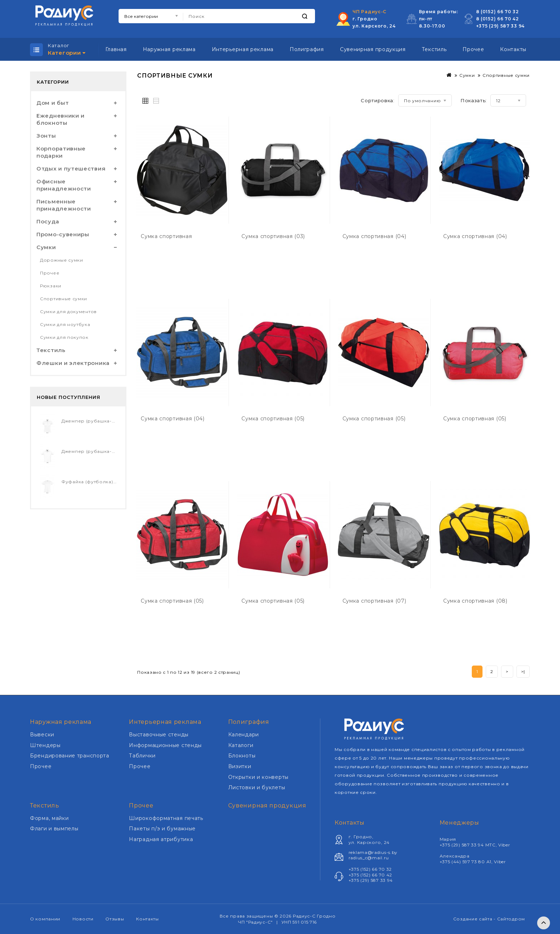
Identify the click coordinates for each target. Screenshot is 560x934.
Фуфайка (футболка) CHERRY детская (108, 482)
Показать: (474, 100)
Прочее (473, 49)
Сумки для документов (68, 312)
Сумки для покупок (64, 337)
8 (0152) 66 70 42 (497, 19)
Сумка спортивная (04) (374, 236)
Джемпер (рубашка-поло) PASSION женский (117, 421)
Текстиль (434, 49)
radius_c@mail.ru (369, 858)
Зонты (46, 136)
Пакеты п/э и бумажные (162, 829)
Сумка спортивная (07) (374, 601)
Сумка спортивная (166, 236)
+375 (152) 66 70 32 (370, 869)
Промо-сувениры (63, 234)
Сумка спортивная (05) (273, 419)
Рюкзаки (51, 286)
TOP (544, 923)
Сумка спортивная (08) (475, 601)
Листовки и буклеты (257, 787)
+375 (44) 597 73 (459, 862)
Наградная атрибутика (161, 839)
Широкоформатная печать (166, 818)
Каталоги (241, 745)
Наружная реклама (169, 49)
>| (523, 671)
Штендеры (45, 745)
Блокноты (242, 756)
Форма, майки (49, 818)
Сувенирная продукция (373, 49)
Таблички (142, 756)
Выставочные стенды (159, 735)
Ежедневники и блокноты (61, 119)
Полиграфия (307, 49)
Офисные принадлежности (64, 185)
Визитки (240, 766)
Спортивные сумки (64, 299)
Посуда (48, 221)
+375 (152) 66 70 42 (370, 875)
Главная (116, 49)
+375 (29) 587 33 (497, 26)
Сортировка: (378, 100)
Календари (244, 735)
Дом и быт (52, 103)
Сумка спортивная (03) (273, 236)
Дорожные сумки (62, 260)
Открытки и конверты (258, 777)
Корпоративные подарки (61, 152)
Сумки (46, 247)
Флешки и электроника (73, 363)
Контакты (513, 49)
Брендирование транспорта (70, 756)
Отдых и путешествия (71, 169)
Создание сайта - (475, 919)
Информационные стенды (165, 745)
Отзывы (115, 919)
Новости (83, 919)
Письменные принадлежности (64, 205)
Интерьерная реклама (243, 49)
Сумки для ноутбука (65, 324)
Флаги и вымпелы (54, 829)
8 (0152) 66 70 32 (497, 12)
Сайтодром (511, 919)
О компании (45, 919)
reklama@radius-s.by (373, 852)
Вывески (42, 735)
